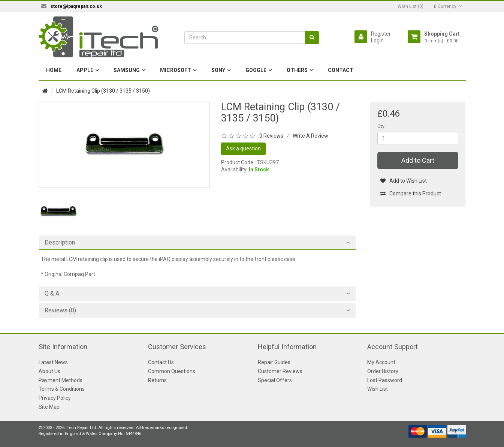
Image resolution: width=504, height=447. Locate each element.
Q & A (52, 294)
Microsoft (176, 70)
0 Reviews (271, 136)
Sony (218, 70)
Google (256, 70)
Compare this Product (411, 193)
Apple (85, 70)
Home (54, 70)
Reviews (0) (60, 310)
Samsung (127, 70)
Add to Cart (418, 160)
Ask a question (243, 148)
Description (60, 243)
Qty (381, 126)
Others (297, 70)
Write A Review (310, 136)
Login (377, 40)
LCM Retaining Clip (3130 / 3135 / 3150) (103, 91)
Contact (341, 70)
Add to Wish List (403, 181)
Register (381, 34)
